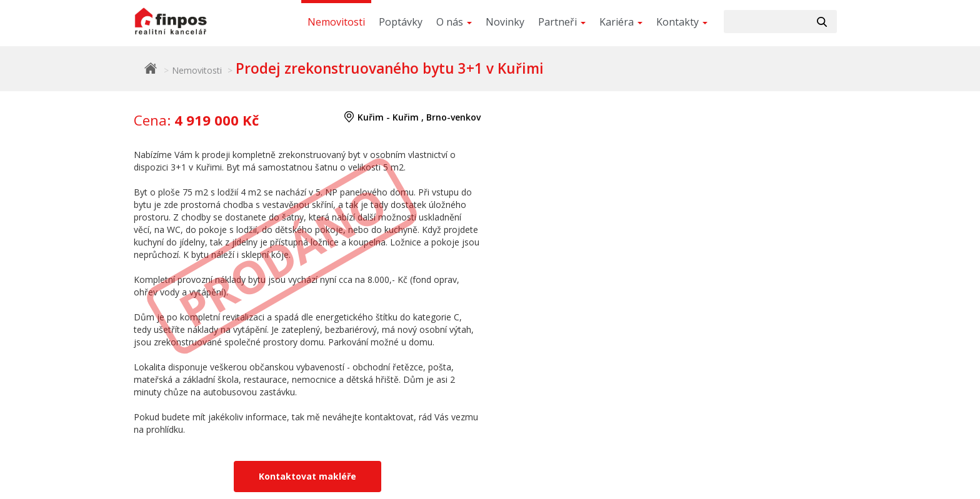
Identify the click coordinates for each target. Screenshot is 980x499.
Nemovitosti (336, 22)
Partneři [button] (562, 22)
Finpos (151, 68)
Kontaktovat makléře (307, 476)
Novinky (505, 22)
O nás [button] (454, 22)
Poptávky (401, 22)
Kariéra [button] (621, 22)
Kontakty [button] (682, 22)
